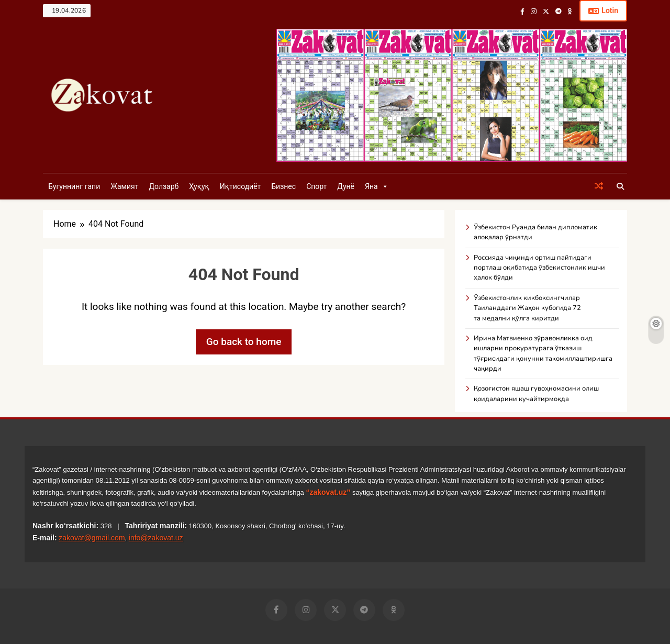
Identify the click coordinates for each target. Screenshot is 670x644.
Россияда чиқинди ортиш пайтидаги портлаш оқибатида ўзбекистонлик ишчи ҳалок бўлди (539, 268)
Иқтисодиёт (241, 186)
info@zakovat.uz (156, 538)
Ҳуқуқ (199, 186)
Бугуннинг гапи (74, 186)
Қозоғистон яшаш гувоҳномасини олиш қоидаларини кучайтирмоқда (536, 393)
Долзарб (164, 186)
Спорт (316, 186)
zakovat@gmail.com (92, 538)
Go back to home (244, 342)
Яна (377, 186)
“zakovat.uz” (328, 492)
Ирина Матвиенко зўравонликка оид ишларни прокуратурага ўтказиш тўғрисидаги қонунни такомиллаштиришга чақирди (543, 353)
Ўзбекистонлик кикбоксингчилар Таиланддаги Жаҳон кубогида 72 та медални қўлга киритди (527, 308)
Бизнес (283, 186)
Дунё (346, 186)
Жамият (124, 186)
